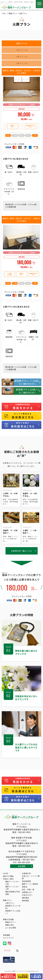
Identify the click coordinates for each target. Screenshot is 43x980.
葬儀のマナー (11, 922)
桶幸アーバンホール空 (12, 883)
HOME (6, 873)
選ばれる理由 (8, 876)
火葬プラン (10, 903)
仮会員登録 (26, 881)
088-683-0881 (25, 832)
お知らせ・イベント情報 (31, 877)
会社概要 (22, 866)
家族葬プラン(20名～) (13, 912)
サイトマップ (8, 938)
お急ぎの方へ (27, 895)
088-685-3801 (29, 860)
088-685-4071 (25, 846)
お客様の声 (26, 873)
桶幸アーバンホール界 (12, 888)
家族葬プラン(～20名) (13, 907)
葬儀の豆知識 (8, 919)
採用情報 (7, 935)
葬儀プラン (7, 900)
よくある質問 (11, 928)
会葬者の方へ (27, 892)
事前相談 (25, 901)
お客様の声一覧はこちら (22, 551)
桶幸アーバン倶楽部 (30, 884)
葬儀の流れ (10, 925)
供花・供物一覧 (28, 889)
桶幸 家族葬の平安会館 (13, 893)
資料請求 (25, 898)
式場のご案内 (8, 879)
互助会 (25, 887)
